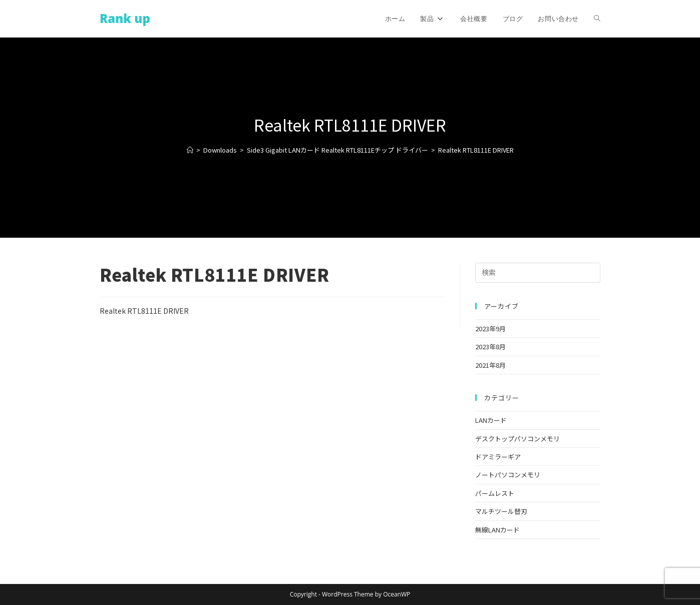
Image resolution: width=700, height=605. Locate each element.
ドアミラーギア (498, 457)
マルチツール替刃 (501, 511)
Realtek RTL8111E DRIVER (476, 150)
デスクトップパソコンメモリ (517, 439)
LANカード (491, 420)
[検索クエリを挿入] (538, 273)
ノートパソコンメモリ (508, 475)
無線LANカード (497, 530)
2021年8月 (490, 365)
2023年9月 (490, 329)
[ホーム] (190, 150)
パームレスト (495, 493)
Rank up (125, 18)
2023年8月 (490, 347)
